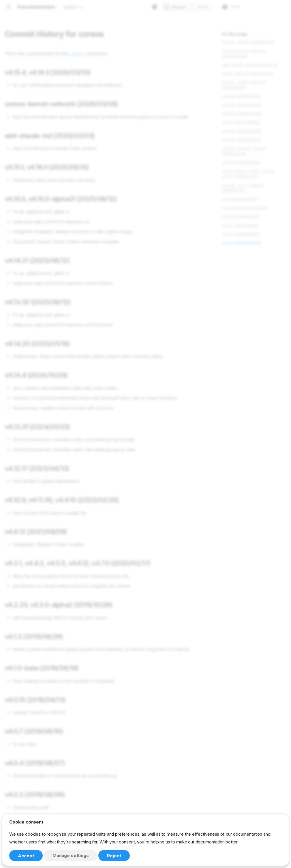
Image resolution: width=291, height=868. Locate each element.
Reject (114, 856)
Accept (26, 856)
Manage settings (71, 856)
